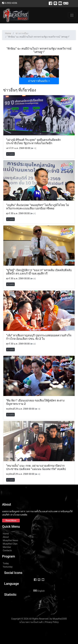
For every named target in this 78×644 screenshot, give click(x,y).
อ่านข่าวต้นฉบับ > (39, 81)
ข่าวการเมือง (22, 33)
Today (6, 563)
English (39, 591)
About (6, 537)
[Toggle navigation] (72, 15)
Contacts (7, 550)
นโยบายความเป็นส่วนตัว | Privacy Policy (39, 622)
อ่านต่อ (10, 154)
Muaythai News (10, 540)
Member (7, 547)
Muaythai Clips (10, 544)
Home (8, 33)
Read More (11, 520)
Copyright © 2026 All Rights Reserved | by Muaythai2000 (39, 619)
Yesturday (8, 567)
